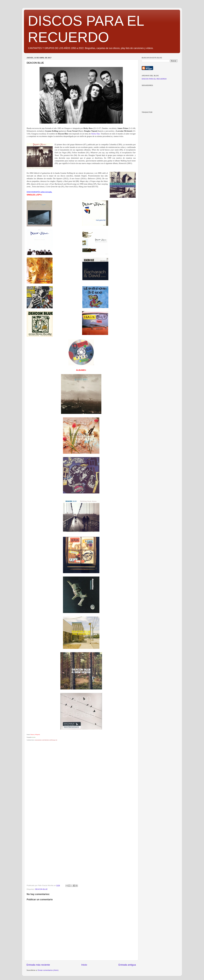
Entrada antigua (127, 965)
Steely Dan (95, 134)
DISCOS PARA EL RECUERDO (154, 79)
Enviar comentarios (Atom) (48, 970)
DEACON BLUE (41, 889)
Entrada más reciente (38, 965)
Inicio (84, 965)
